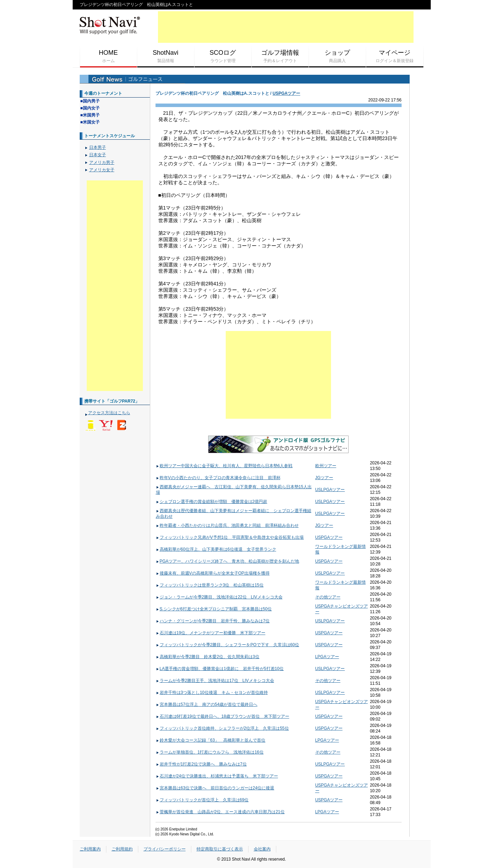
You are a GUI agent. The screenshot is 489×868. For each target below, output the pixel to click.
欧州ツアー (326, 466)
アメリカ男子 (102, 163)
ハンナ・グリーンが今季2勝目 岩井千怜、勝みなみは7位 (213, 621)
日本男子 (98, 147)
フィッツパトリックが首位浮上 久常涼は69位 (202, 800)
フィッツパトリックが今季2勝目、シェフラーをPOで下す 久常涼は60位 (227, 645)
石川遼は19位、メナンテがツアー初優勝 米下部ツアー (211, 633)
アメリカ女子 (102, 170)
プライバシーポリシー (165, 849)
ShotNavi (166, 57)
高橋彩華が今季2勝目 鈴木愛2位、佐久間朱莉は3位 (208, 657)
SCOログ (223, 57)
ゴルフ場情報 (280, 57)
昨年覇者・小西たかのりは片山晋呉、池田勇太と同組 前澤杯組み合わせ (227, 525)
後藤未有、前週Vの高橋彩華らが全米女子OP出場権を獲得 (213, 573)
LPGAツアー (327, 657)
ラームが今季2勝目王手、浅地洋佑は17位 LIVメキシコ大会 (215, 681)
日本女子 (98, 155)
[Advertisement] (286, 27)
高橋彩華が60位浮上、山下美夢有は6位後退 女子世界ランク (216, 549)
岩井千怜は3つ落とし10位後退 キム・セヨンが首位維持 (212, 693)
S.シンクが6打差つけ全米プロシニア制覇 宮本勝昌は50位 (214, 609)
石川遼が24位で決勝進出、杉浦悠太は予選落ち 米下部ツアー (217, 776)
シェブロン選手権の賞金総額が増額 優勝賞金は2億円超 (212, 502)
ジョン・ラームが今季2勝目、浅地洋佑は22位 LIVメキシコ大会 (219, 597)
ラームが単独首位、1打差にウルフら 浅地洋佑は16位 (210, 752)
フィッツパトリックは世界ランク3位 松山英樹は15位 (210, 585)
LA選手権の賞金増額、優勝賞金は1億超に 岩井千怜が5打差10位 (220, 669)
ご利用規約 (122, 849)
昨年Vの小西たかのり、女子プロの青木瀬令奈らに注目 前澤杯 (218, 478)
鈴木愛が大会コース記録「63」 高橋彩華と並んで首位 (211, 740)
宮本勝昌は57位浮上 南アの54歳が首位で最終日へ (207, 704)
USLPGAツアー (330, 490)
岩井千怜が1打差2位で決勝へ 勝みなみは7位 (201, 764)
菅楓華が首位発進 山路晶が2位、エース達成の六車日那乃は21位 (220, 812)
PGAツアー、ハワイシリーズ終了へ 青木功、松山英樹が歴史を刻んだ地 (227, 561)
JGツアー (324, 478)
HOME (108, 57)
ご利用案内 (90, 849)
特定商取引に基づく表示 (220, 849)
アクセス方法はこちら (109, 413)
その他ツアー (328, 597)
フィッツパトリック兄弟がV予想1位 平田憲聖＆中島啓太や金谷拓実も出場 (230, 537)
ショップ (337, 57)
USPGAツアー (287, 93)
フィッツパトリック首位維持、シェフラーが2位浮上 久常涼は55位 (222, 728)
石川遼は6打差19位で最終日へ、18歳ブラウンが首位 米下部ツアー (223, 716)
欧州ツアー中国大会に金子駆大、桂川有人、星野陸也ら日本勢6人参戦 (224, 466)
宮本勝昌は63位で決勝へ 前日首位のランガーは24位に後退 (215, 788)
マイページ (395, 57)
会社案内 (262, 849)
